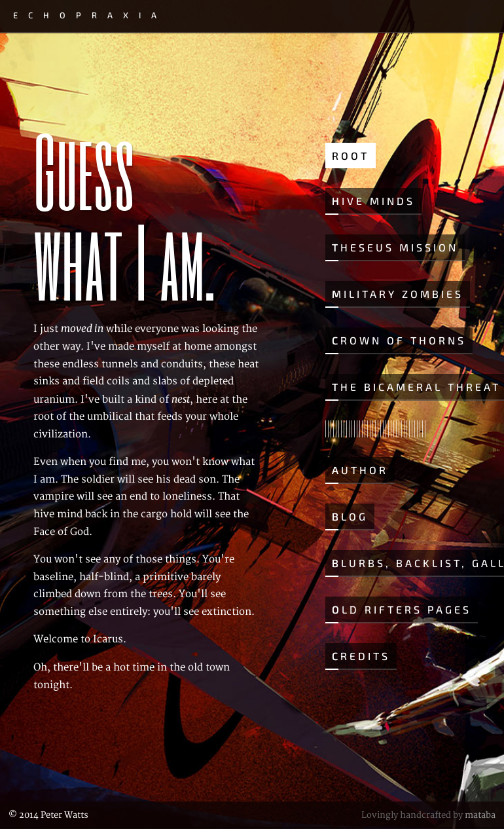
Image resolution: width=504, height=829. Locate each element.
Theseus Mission (395, 247)
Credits (361, 656)
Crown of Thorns (399, 340)
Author (360, 470)
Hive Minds (373, 201)
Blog (350, 516)
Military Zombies (398, 294)
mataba (480, 815)
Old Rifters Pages (402, 609)
